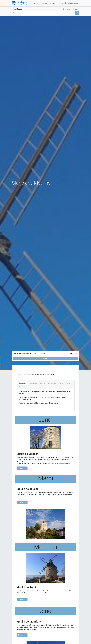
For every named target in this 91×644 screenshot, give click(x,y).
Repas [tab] (68, 383)
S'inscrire (46, 358)
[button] (65, 3)
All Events (17, 9)
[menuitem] (36, 3)
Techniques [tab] (33, 383)
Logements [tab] (23, 387)
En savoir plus (22, 468)
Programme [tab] (52, 383)
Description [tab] (23, 383)
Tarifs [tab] (61, 383)
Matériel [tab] (43, 383)
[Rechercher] (77, 13)
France (75, 9)
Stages (67, 9)
